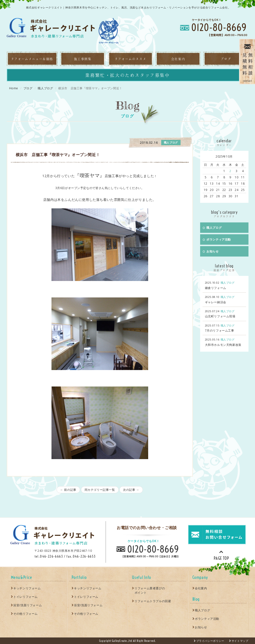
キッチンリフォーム (27, 588)
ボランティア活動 (217, 239)
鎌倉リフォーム (216, 288)
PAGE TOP (221, 555)
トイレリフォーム (25, 597)
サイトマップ (240, 641)
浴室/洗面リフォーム (28, 605)
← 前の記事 (68, 490)
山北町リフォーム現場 (220, 316)
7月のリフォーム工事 (220, 330)
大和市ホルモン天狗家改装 (223, 345)
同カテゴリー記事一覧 (100, 490)
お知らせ (211, 251)
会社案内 (201, 588)
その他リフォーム (25, 614)
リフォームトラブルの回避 (153, 601)
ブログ (28, 88)
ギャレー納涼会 (216, 302)
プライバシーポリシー (210, 641)
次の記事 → (131, 490)
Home (14, 88)
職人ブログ (45, 88)
